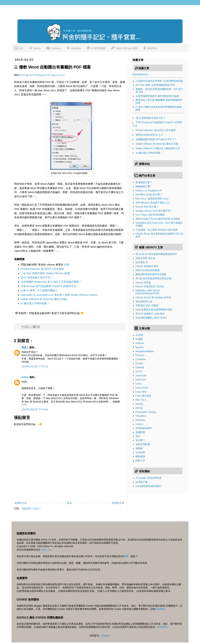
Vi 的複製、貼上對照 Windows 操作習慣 (157, 230)
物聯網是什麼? (143, 186)
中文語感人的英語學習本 (149, 478)
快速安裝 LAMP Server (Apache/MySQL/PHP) (148, 292)
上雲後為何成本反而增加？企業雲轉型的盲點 (159, 81)
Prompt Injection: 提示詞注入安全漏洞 (42, 269)
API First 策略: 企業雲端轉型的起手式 (155, 85)
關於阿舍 (150, 48)
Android (140, 343)
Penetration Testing (146, 412)
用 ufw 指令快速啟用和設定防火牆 (154, 278)
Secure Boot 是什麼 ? (147, 207)
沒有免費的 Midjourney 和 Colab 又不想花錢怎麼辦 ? (51, 282)
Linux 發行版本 (143, 396)
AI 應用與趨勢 (96, 48)
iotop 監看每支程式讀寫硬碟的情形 (154, 310)
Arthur (26, 377)
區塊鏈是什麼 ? (144, 182)
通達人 (25, 347)
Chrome (140, 355)
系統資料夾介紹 (144, 302)
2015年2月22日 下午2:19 (35, 366)
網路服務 (140, 456)
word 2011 (47, 75)
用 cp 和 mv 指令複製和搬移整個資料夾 (156, 254)
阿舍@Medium (140, 74)
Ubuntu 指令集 (143, 282)
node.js (139, 424)
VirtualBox (141, 416)
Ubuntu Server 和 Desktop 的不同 (153, 297)
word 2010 (34, 75)
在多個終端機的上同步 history (151, 318)
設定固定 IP (142, 262)
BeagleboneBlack (145, 351)
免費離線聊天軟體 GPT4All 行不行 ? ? (156, 139)
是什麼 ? (140, 440)
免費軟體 (140, 432)
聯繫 (126, 556)
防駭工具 (140, 460)
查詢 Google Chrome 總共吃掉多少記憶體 (158, 219)
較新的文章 (21, 503)
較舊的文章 (118, 503)
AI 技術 (139, 335)
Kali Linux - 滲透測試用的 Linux (152, 199)
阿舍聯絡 (160, 609)
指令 (138, 436)
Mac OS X (141, 400)
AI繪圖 (139, 339)
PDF (24, 75)
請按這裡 (162, 627)
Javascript (141, 375)
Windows (140, 420)
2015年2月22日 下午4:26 (35, 409)
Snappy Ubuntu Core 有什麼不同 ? (154, 211)
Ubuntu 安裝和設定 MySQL (150, 286)
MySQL (140, 404)
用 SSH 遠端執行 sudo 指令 (150, 314)
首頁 (19, 48)
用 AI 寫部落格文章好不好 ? (37, 277)
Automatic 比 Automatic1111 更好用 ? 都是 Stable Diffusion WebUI (59, 295)
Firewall (140, 367)
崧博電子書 (142, 482)
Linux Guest (142, 388)
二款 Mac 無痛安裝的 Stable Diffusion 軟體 (45, 273)
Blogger (106, 636)
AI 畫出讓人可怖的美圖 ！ (36, 303)
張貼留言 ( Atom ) (31, 509)
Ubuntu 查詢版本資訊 (147, 266)
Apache (140, 347)
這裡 (67, 265)
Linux (138, 384)
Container (53, 48)
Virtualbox (74, 48)
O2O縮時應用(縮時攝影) (148, 486)
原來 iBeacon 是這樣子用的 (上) (152, 203)
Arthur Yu (46, 550)
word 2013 (60, 75)
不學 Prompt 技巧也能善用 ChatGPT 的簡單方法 (48, 286)
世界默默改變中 (144, 428)
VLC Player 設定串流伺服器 (150, 215)
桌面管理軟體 (143, 444)
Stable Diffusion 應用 (124, 48)
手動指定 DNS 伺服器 (147, 305)
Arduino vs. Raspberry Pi (149, 191)
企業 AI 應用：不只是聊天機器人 (39, 290)
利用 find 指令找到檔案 (148, 270)
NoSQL (139, 408)
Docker (139, 363)
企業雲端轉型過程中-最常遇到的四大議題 (157, 96)
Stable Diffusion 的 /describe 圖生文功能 (44, 299)
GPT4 (139, 372)
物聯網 (139, 448)
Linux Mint (141, 392)
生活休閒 (140, 452)
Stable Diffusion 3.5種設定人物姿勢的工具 (158, 148)
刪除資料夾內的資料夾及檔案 (151, 274)
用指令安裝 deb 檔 (145, 258)
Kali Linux (141, 380)
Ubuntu (35, 48)
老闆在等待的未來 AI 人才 (149, 135)
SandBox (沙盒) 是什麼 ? (149, 194)
